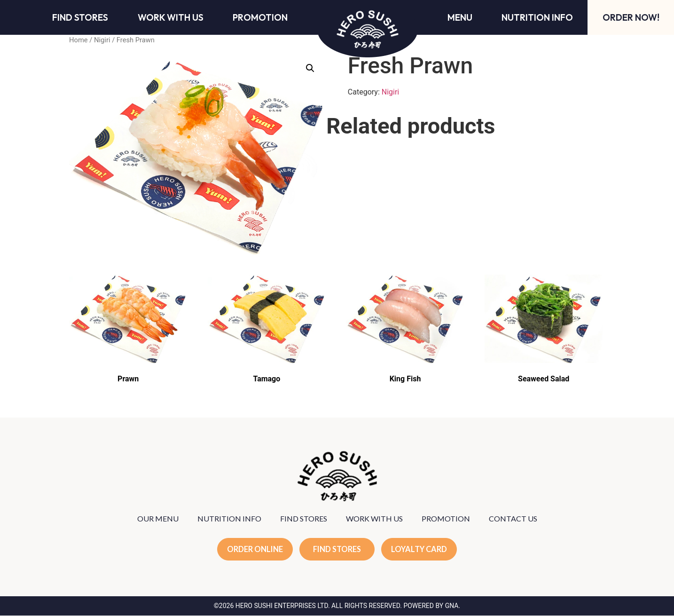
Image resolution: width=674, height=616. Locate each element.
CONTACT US (513, 518)
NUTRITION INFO (229, 518)
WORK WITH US (374, 518)
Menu (460, 17)
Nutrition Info (537, 17)
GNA (452, 606)
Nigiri (102, 40)
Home (78, 40)
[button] (310, 68)
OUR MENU (158, 518)
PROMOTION (446, 518)
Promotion (260, 17)
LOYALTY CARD (421, 549)
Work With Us (171, 17)
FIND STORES (304, 518)
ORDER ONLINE (253, 549)
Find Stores (80, 17)
